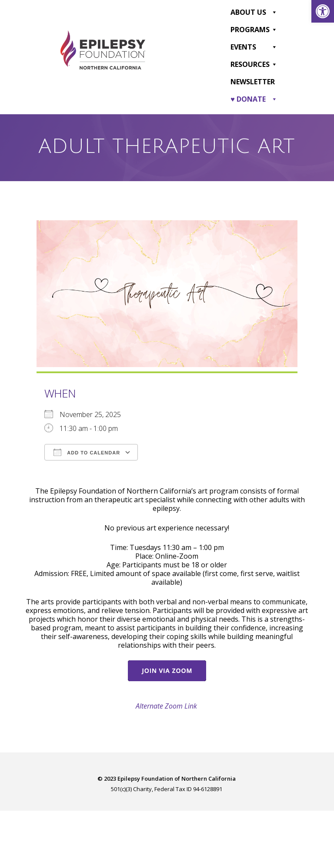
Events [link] (254, 47)
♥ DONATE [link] (254, 99)
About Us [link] (254, 12)
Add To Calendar (87, 452)
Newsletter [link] (253, 82)
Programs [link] (254, 30)
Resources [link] (254, 64)
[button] (274, 12)
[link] (323, 11)
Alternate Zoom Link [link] (166, 706)
